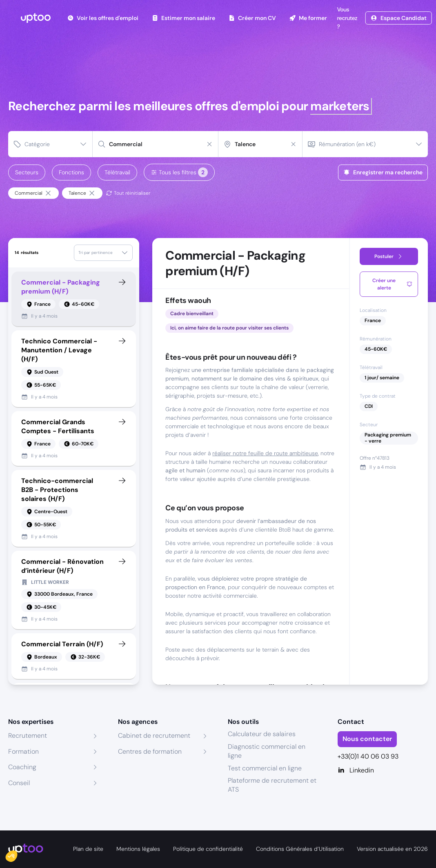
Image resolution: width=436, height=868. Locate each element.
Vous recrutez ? (346, 18)
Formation (23, 751)
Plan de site (88, 849)
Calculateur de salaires (262, 734)
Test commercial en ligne (265, 768)
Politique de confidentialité (208, 849)
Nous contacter (367, 739)
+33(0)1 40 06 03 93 (368, 756)
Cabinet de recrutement (154, 736)
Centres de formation (150, 751)
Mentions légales (138, 849)
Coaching (22, 767)
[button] (17, 854)
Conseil (19, 783)
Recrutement (28, 736)
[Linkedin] (383, 770)
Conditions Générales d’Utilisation (300, 849)
